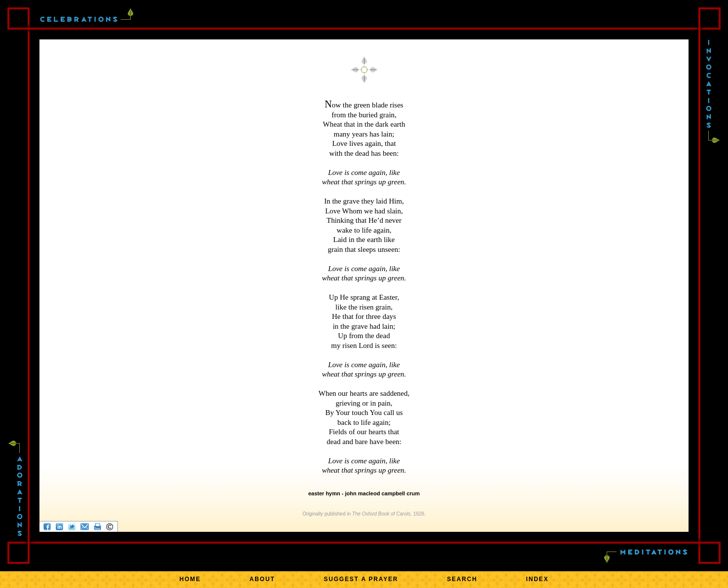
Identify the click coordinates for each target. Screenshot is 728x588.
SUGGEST (361, 579)
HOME (190, 579)
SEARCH (462, 579)
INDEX (538, 579)
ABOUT (262, 579)
